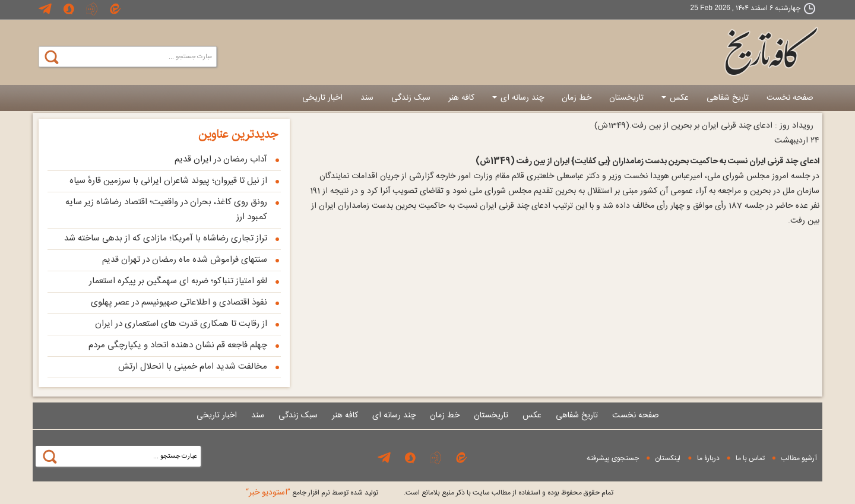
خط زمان (577, 98)
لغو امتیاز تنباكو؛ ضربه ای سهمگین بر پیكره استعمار (178, 281)
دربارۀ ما (708, 458)
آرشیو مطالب (799, 458)
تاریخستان (626, 98)
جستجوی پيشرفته (613, 458)
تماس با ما (750, 458)
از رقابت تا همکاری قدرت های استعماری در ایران (181, 324)
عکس (675, 98)
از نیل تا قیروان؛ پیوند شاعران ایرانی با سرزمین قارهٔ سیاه (168, 181)
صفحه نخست (790, 98)
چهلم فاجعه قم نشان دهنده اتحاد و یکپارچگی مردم (178, 345)
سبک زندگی (411, 98)
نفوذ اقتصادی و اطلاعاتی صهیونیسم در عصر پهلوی (179, 302)
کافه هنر (461, 98)
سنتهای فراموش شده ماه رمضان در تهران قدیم (185, 260)
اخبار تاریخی (322, 98)
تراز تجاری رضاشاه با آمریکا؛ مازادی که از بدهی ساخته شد (166, 238)
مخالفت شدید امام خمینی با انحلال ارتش (193, 367)
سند (367, 98)
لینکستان (668, 458)
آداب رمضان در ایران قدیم (221, 159)
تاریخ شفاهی (728, 98)
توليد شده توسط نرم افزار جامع (312, 493)
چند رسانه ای (518, 98)
